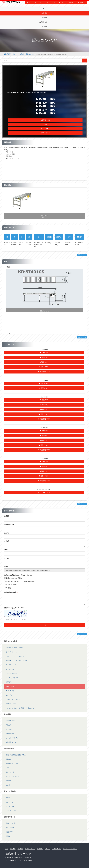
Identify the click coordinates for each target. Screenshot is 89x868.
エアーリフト (10, 691)
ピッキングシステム (12, 738)
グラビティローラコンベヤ (14, 648)
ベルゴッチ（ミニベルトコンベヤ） (17, 656)
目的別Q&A (10, 832)
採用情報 (44, 27)
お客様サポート (45, 22)
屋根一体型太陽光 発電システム (16, 755)
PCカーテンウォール (12, 776)
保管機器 (9, 729)
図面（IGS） (44, 362)
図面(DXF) (44, 353)
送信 (44, 625)
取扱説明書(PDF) (44, 372)
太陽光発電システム (12, 764)
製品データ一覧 (32, 2)
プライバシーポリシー (70, 849)
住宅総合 (9, 781)
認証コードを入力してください (15, 608)
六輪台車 (9, 725)
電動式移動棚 (10, 734)
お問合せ (47, 849)
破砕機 (8, 785)
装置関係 (9, 682)
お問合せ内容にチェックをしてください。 (19, 575)
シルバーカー (10, 802)
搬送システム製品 (18, 54)
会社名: (7, 533)
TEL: (6, 550)
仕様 (45, 124)
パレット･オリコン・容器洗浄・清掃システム (20, 708)
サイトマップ (56, 849)
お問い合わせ (82, 2)
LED (7, 768)
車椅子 (8, 798)
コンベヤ (10, 93)
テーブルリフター (11, 669)
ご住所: (7, 541)
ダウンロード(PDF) (44, 493)
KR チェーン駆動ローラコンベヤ (34, 93)
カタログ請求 (10, 828)
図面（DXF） (44, 383)
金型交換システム (11, 704)
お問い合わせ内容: (11, 592)
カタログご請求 (11, 585)
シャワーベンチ (11, 811)
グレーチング (10, 772)
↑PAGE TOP (82, 255)
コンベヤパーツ (11, 695)
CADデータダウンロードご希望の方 (63, 2)
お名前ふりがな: (10, 524)
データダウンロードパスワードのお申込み (20, 581)
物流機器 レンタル (12, 742)
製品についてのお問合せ (14, 578)
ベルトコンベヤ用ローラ (14, 699)
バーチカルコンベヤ (12, 678)
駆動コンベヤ (30, 54)
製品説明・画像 (45, 120)
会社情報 (44, 18)
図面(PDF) (44, 357)
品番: (6, 567)
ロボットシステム (11, 673)
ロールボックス (11, 721)
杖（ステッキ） (11, 806)
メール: (7, 558)
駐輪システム (10, 759)
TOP (44, 9)
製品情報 (44, 13)
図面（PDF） (44, 388)
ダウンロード (45, 129)
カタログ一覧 (44, 2)
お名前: (7, 516)
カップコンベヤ (11, 665)
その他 (8, 588)
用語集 (8, 836)
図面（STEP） (44, 367)
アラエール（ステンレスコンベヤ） (17, 661)
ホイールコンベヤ (11, 652)
